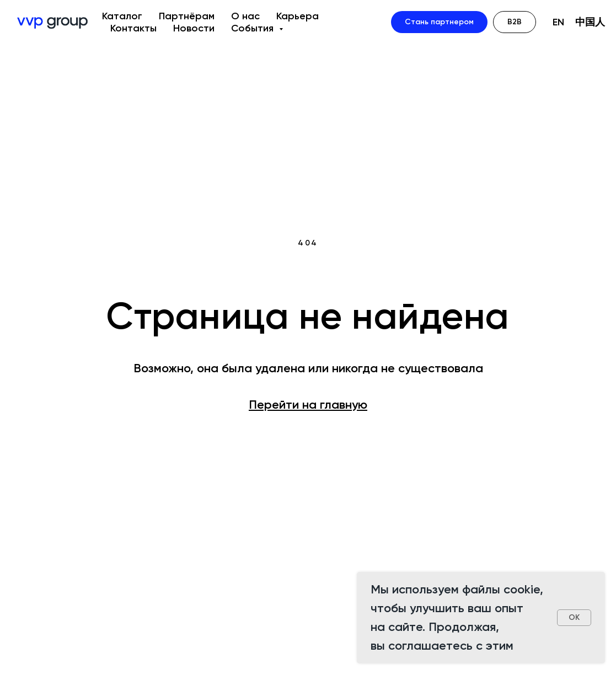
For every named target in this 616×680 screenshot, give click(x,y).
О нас (245, 16)
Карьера (298, 16)
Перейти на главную (308, 405)
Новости (194, 28)
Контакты (133, 28)
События (254, 28)
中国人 (590, 22)
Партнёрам (187, 16)
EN (558, 22)
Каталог (122, 16)
